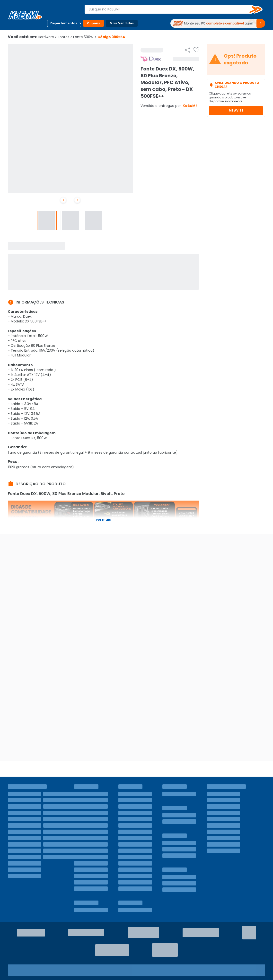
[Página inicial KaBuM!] (25, 15)
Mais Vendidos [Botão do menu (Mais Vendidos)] (122, 23)
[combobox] (170, 9)
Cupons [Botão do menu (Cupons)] (93, 23)
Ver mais (103, 520)
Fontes (65, 37)
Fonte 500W (85, 37)
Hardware (47, 37)
